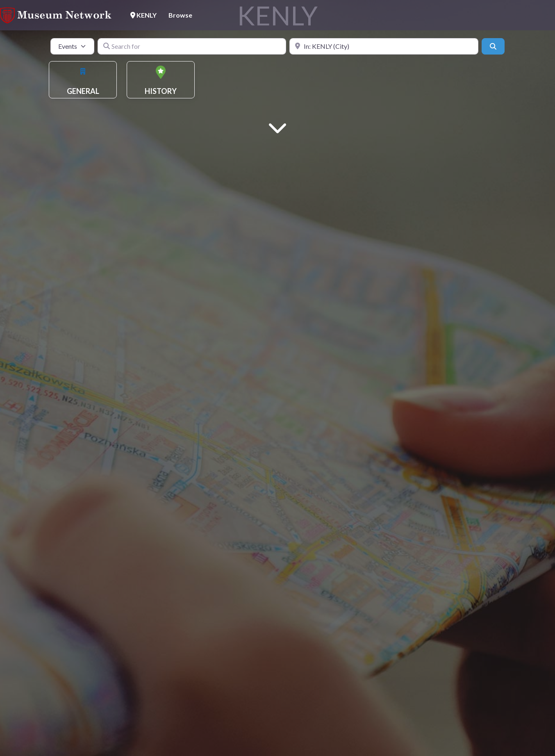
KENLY (143, 15)
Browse (180, 15)
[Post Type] (72, 46)
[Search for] (192, 46)
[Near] (384, 46)
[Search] (493, 46)
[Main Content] (277, 127)
